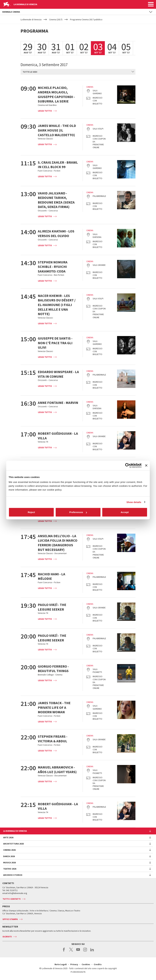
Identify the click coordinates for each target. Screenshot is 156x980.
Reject (31, 512)
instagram (85, 951)
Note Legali (61, 964)
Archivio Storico (13, 875)
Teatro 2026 (10, 869)
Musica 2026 (9, 863)
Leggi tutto (45, 111)
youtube (78, 951)
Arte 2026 (8, 837)
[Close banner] (146, 465)
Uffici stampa (10, 919)
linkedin (92, 951)
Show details (134, 502)
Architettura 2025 (13, 844)
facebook (64, 951)
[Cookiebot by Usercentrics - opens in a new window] (128, 465)
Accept (125, 512)
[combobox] (78, 72)
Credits (98, 964)
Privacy (74, 964)
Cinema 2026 (9, 850)
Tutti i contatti (12, 899)
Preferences (78, 512)
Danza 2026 (9, 856)
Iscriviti (7, 937)
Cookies (86, 964)
